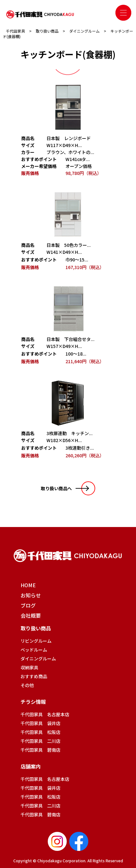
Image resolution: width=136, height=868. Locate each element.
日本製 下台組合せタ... (71, 339)
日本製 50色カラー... (69, 245)
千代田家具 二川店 (40, 741)
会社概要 (31, 615)
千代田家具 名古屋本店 (45, 714)
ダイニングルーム (38, 659)
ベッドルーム (34, 650)
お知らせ (31, 595)
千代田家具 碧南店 (40, 750)
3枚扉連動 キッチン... (70, 433)
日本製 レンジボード (69, 138)
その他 (27, 685)
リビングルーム (36, 641)
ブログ (28, 605)
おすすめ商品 (34, 676)
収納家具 (29, 667)
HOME (28, 585)
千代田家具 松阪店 (40, 732)
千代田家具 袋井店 (40, 723)
